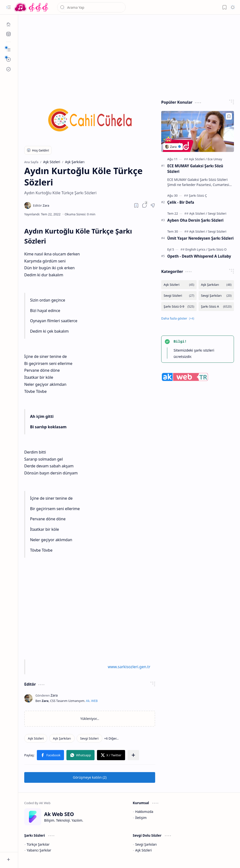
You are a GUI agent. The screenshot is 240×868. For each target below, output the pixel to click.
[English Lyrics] (196, 249)
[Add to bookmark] (229, 116)
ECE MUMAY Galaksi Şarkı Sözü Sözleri (195, 169)
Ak (88, 701)
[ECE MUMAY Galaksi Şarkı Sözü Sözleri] (198, 131)
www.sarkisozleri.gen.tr (129, 667)
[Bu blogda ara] (91, 7)
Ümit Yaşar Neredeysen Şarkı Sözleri (200, 238)
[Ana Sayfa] (8, 24)
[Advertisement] (129, 56)
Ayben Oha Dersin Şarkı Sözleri (195, 220)
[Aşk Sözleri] (36, 738)
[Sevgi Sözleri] (89, 738)
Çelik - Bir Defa (181, 202)
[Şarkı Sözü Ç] (198, 195)
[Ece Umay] (215, 159)
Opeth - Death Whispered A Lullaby (199, 256)
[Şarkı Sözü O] (217, 249)
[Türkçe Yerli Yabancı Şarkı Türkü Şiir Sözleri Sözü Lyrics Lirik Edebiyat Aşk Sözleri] (32, 7)
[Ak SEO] (8, 34)
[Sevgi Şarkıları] (216, 296)
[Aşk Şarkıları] (62, 738)
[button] (8, 7)
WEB (94, 701)
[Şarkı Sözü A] (216, 307)
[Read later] (136, 205)
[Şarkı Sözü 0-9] (179, 307)
